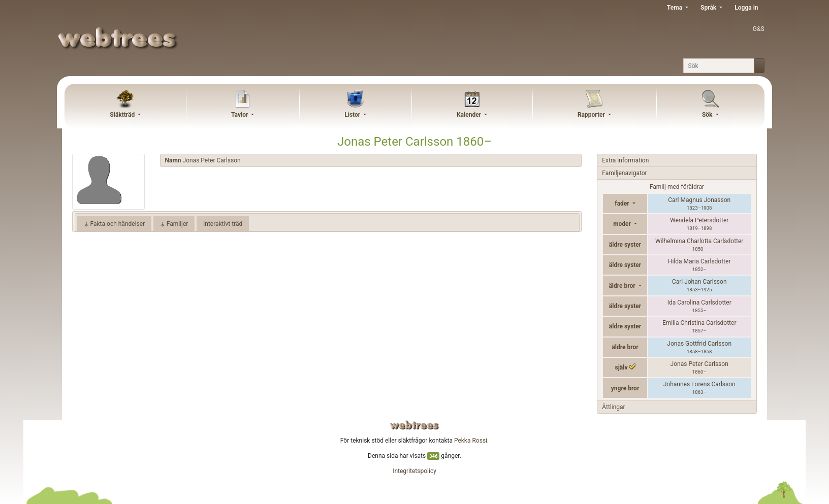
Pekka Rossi (471, 441)
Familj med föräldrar (677, 187)
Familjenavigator (624, 173)
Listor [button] (353, 115)
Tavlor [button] (240, 115)
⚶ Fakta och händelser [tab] (115, 224)
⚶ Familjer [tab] (174, 224)
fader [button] (623, 204)
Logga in (746, 8)
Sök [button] (708, 115)
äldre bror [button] (623, 286)
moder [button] (623, 224)
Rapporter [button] (592, 115)
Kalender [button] (470, 115)
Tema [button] (675, 8)
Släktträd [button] (123, 115)
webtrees (414, 425)
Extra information (625, 160)
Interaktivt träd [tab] (223, 224)
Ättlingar (613, 407)
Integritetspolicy (414, 471)
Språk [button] (709, 8)
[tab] (371, 161)
